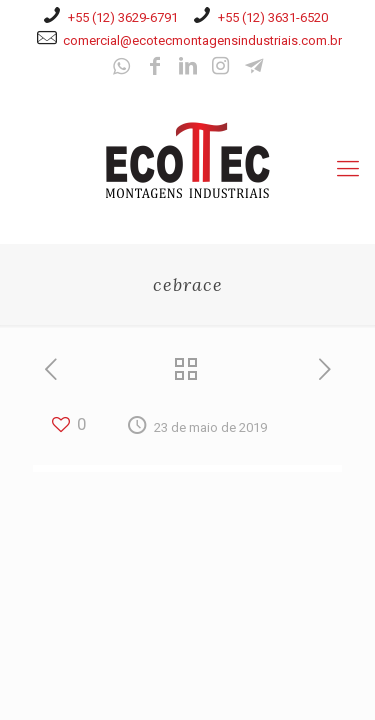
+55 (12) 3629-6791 (123, 17)
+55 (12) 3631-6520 (273, 17)
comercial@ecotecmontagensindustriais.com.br (202, 40)
